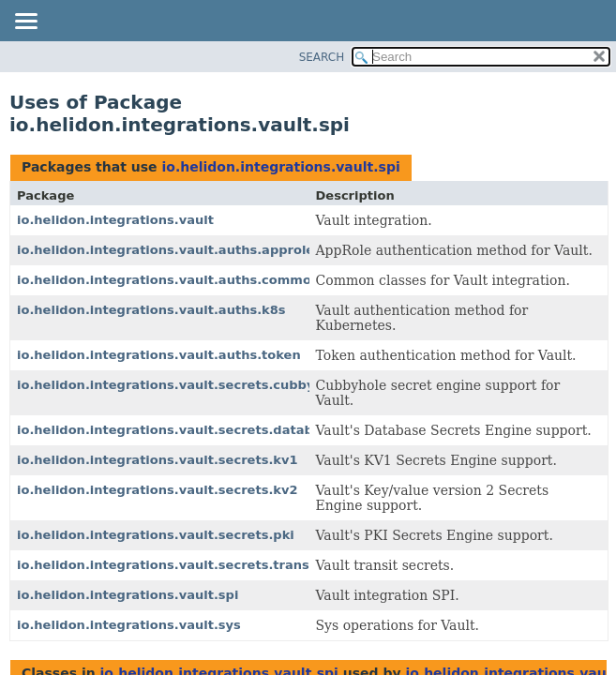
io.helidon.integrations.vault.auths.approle (165, 250)
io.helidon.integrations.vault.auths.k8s (151, 310)
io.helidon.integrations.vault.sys (129, 625)
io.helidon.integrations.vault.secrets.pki (156, 535)
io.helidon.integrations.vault (115, 220)
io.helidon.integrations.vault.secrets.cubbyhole (180, 385)
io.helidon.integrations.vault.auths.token (159, 355)
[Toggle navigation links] (25, 22)
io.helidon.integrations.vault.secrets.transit (168, 565)
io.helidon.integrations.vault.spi (280, 167)
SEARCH (322, 57)
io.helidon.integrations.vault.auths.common (168, 280)
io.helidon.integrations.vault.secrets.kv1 (158, 460)
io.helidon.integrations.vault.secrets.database (177, 430)
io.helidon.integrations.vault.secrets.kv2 (158, 490)
